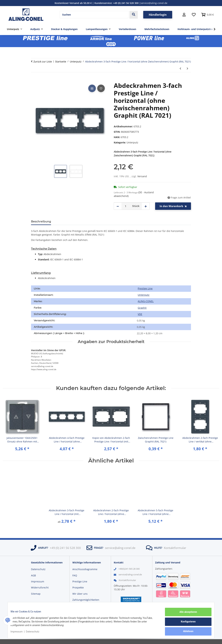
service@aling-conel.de (154, 3)
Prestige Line (145, 288)
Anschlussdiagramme (85, 569)
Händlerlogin (158, 15)
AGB (33, 575)
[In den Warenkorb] (34, 80)
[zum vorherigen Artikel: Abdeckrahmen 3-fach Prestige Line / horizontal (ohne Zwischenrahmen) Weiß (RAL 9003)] (180, 68)
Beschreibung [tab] (41, 221)
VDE (140, 314)
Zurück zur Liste (43, 62)
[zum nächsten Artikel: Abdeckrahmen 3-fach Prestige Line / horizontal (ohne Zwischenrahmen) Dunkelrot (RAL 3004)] (187, 68)
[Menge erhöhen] (146, 206)
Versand (142, 176)
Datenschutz (35, 633)
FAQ (75, 575)
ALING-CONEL (146, 301)
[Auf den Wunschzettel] (101, 88)
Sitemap (36, 594)
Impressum (19, 633)
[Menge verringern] (118, 206)
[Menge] (126, 206)
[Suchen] (94, 15)
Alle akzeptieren (185, 615)
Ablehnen (185, 632)
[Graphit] (142, 308)
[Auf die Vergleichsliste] (92, 88)
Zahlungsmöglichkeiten (86, 600)
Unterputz (132, 142)
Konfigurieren (185, 623)
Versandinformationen (85, 606)
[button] (184, 15)
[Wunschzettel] (194, 15)
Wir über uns (80, 594)
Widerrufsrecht (40, 587)
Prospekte (78, 587)
